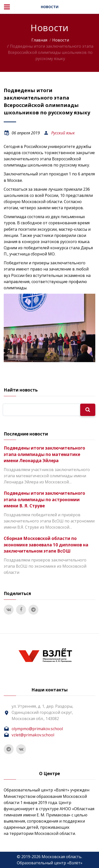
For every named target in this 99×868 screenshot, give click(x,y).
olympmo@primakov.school (37, 729)
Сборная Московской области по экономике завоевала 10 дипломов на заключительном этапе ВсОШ (46, 545)
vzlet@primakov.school (33, 735)
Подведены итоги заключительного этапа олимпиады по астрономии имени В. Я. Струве (44, 499)
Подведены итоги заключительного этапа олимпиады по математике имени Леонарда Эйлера (44, 454)
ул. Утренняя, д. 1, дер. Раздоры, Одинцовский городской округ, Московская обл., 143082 (42, 712)
